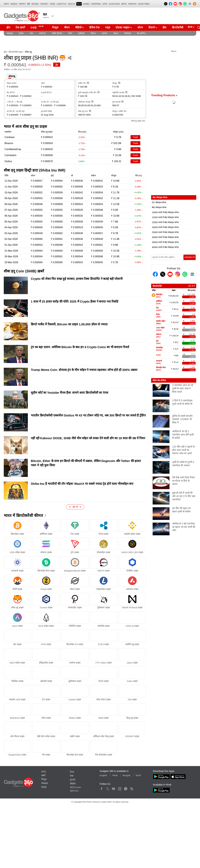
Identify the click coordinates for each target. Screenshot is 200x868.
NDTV (7, 4)
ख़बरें (43, 775)
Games (86, 4)
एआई (38, 27)
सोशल (116, 33)
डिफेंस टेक (94, 28)
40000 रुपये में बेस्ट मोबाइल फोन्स (165, 247)
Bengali (126, 775)
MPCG (124, 4)
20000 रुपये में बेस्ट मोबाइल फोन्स (165, 227)
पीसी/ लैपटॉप (57, 33)
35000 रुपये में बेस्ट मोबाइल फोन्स (165, 242)
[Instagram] (177, 274)
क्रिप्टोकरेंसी (178, 28)
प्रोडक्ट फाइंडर (123, 28)
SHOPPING (96, 4)
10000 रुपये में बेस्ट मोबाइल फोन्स (165, 212)
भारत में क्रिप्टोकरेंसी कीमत (23, 516)
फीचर (67, 28)
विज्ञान (93, 33)
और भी (191, 286)
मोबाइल (10, 33)
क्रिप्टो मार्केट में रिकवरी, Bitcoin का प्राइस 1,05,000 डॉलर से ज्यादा (69, 324)
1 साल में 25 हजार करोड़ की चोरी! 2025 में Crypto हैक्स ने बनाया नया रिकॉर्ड (75, 301)
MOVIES (35, 4)
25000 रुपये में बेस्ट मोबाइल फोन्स (165, 232)
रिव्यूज (55, 28)
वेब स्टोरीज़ (141, 33)
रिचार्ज (152, 28)
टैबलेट (21, 33)
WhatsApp (126, 788)
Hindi (115, 775)
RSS (44, 772)
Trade (135, 137)
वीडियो (78, 28)
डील (165, 28)
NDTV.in (74, 791)
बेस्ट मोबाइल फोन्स (159, 207)
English (103, 775)
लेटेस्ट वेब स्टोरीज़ (159, 380)
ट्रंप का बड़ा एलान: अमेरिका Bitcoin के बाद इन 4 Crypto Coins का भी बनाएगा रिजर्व (80, 347)
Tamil (138, 775)
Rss (132, 788)
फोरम (140, 28)
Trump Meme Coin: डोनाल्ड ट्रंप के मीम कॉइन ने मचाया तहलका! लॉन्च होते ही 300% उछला (84, 370)
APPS (105, 4)
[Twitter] (163, 274)
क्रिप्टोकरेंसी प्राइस (16, 52)
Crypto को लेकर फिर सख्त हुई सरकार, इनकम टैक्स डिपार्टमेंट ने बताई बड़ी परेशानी (77, 279)
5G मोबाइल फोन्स (159, 202)
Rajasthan (114, 4)
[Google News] (192, 274)
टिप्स (70, 33)
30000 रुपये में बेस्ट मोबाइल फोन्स (165, 237)
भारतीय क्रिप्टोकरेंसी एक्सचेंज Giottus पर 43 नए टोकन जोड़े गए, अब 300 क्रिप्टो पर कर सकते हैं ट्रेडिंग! (88, 415)
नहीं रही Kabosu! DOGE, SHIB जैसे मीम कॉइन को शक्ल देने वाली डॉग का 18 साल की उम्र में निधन (88, 438)
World (14, 4)
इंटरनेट (105, 33)
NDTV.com (75, 787)
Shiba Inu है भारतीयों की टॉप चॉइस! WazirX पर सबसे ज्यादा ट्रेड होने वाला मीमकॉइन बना (82, 484)
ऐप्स (31, 33)
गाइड (108, 28)
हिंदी (29, 4)
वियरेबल (128, 33)
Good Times (144, 4)
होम (8, 28)
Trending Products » (164, 95)
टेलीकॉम (81, 33)
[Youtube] (170, 274)
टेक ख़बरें (20, 28)
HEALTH (71, 4)
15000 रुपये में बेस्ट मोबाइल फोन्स (165, 222)
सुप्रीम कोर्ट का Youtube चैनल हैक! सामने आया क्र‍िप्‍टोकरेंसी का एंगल (70, 393)
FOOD (53, 4)
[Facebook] (155, 274)
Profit (22, 4)
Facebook (102, 788)
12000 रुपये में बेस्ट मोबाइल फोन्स (165, 217)
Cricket (44, 4)
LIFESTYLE (61, 4)
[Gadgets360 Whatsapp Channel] (185, 274)
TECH (79, 4)
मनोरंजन (42, 33)
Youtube (114, 788)
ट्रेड (57, 65)
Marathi (132, 4)
